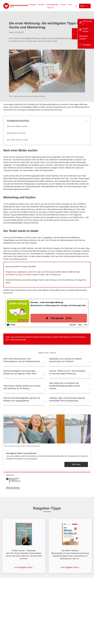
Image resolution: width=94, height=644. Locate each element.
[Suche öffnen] (76, 6)
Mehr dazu (76, 464)
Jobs (70, 5)
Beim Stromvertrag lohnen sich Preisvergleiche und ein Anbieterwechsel (21, 360)
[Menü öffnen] (85, 6)
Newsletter (87, 45)
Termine (41, 5)
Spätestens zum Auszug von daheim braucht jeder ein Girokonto (66, 360)
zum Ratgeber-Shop (23, 567)
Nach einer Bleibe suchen (17, 126)
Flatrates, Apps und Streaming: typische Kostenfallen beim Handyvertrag (67, 399)
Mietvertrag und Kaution (16, 133)
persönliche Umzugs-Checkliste (18, 275)
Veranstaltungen (52, 5)
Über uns (50, 8)
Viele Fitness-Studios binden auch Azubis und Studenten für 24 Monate (22, 387)
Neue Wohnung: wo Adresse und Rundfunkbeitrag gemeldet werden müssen (65, 386)
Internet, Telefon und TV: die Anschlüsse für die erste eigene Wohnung (67, 372)
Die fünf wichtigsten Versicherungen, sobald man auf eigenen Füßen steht (20, 372)
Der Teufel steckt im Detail (17, 140)
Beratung (32, 5)
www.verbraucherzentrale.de (22, 337)
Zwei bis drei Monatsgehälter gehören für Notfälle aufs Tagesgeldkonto (22, 399)
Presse (63, 5)
